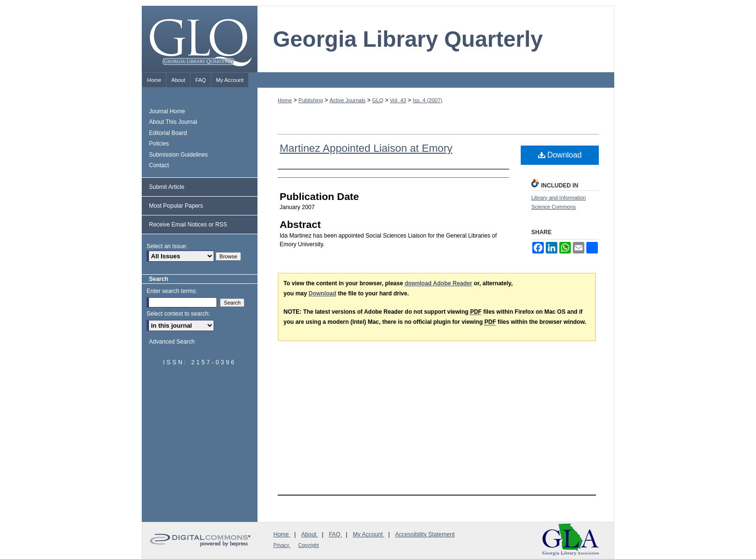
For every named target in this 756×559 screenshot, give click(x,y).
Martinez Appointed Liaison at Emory (366, 148)
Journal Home (167, 111)
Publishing (311, 100)
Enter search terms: (172, 291)
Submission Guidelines (178, 155)
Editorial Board (168, 133)
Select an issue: (167, 246)
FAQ (335, 534)
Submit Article (167, 187)
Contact (159, 165)
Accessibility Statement (425, 534)
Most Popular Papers (176, 206)
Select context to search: (178, 314)
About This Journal (173, 122)
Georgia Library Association (571, 539)
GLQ (378, 100)
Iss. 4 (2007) (427, 100)
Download (560, 155)
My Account (369, 534)
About (310, 534)
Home (285, 100)
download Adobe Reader (438, 283)
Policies (159, 144)
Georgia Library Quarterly (408, 39)
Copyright (309, 545)
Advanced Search (172, 342)
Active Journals (348, 100)
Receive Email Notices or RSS (188, 225)
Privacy (282, 545)
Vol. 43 (398, 100)
